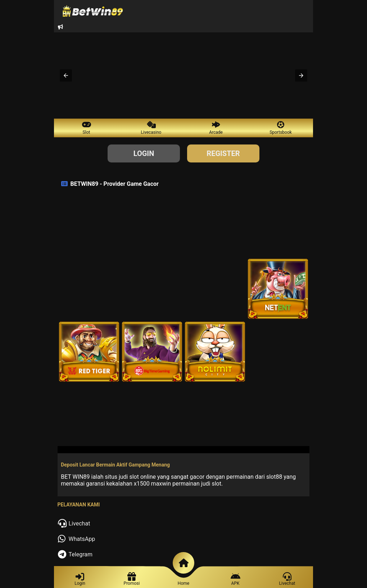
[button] (66, 75)
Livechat (80, 523)
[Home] (183, 584)
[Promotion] (235, 580)
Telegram (81, 554)
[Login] (80, 580)
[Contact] (287, 580)
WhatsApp (82, 539)
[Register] (132, 580)
